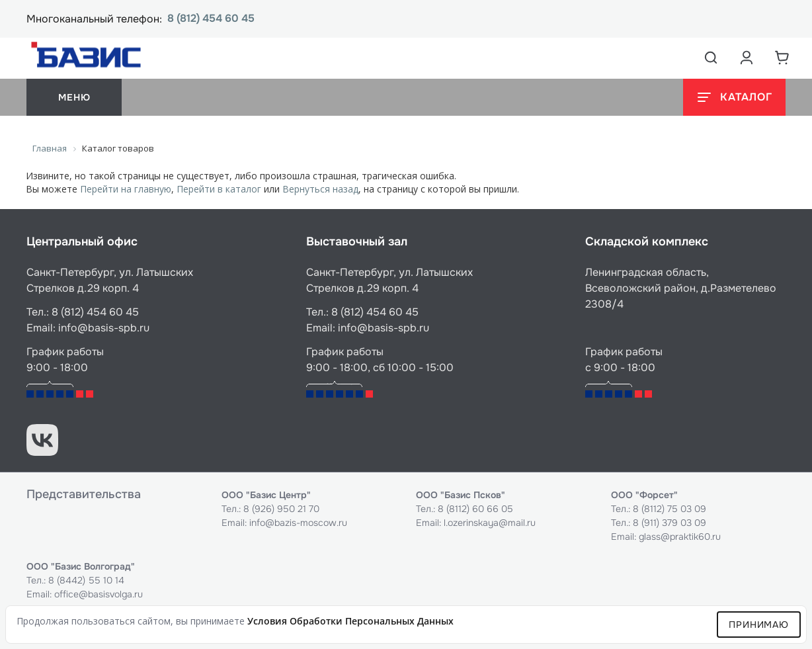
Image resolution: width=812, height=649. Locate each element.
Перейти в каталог (219, 189)
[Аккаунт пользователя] (747, 58)
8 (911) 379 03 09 (670, 523)
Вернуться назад (320, 189)
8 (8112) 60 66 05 (475, 509)
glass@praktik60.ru (680, 537)
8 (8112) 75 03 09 (670, 509)
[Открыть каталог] (734, 97)
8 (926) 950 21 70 (281, 509)
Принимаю (759, 625)
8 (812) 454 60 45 (211, 19)
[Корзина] (782, 58)
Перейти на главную (126, 189)
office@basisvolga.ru (99, 594)
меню (74, 97)
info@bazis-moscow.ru (298, 523)
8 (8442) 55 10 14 (86, 580)
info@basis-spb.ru (104, 328)
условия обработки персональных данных (350, 621)
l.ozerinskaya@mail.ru (490, 523)
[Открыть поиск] (711, 58)
